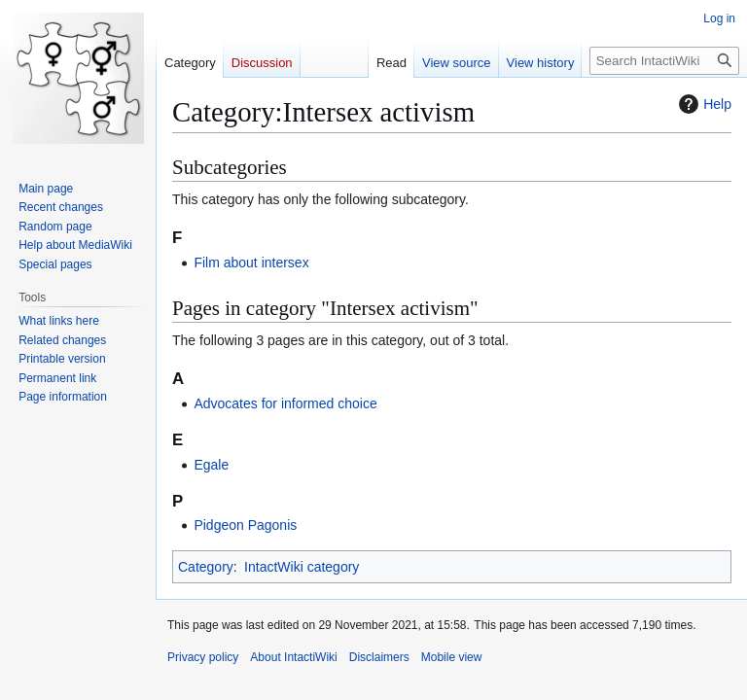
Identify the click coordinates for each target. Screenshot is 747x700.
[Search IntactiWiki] (664, 61)
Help (703, 104)
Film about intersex (251, 262)
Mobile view (452, 657)
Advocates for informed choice (285, 403)
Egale (211, 465)
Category (206, 567)
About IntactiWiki (293, 657)
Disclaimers (379, 657)
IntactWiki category (302, 567)
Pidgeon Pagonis (245, 525)
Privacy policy (203, 657)
